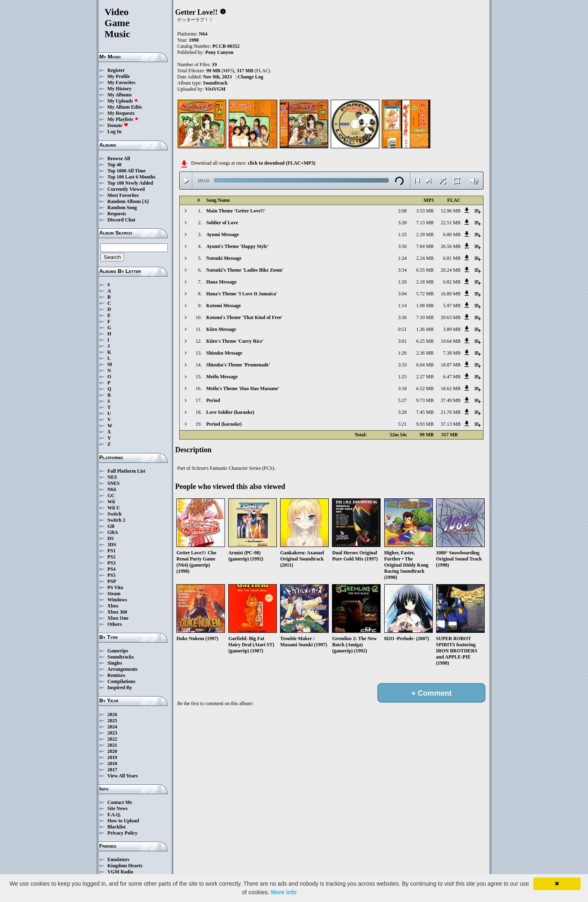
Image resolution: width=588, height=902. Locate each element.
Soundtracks (121, 657)
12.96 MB (451, 211)
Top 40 (115, 165)
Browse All (119, 159)
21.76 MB (451, 412)
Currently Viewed (126, 189)
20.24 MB (451, 270)
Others (115, 624)
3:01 (402, 341)
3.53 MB (425, 211)
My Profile (119, 76)
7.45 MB (425, 412)
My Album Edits (125, 107)
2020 (112, 751)
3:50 (402, 246)
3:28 (402, 223)
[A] (146, 201)
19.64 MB (451, 341)
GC (111, 496)
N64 (112, 489)
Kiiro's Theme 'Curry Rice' (235, 341)
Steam (114, 594)
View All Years (122, 776)
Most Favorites (123, 195)
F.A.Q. (114, 815)
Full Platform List (126, 471)
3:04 (402, 294)
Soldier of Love (222, 223)
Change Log (250, 77)
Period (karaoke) (224, 424)
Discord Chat (121, 220)
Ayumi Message (223, 234)
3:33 (402, 365)
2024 (112, 727)
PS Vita (115, 587)
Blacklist (117, 827)
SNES (114, 483)
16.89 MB (451, 294)
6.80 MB (452, 234)
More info (284, 892)
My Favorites (121, 83)
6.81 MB (452, 258)
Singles (115, 663)
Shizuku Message (224, 353)
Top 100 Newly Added (130, 183)
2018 (112, 764)
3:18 (402, 388)
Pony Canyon (219, 52)
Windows (117, 600)
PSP (112, 581)
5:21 (402, 424)
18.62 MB (451, 388)
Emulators (118, 860)
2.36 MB (425, 353)
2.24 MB (425, 258)
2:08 (402, 211)
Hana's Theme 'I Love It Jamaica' (242, 294)
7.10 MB (425, 317)
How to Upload (123, 821)
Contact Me (120, 802)
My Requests (121, 113)
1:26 (402, 353)
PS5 (111, 575)
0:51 (402, 329)
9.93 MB (425, 424)
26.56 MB (451, 246)
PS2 (111, 557)
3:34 (402, 270)
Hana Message (221, 282)
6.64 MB (425, 365)
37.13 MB (451, 424)
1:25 (402, 234)
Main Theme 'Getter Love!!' (236, 211)
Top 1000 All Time (126, 171)
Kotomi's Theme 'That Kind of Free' (244, 317)
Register (116, 70)
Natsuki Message (224, 258)
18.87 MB (451, 365)
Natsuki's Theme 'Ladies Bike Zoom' (245, 270)
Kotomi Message (224, 306)
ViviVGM (215, 89)
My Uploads (123, 101)
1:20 (402, 282)
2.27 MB (425, 377)
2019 (112, 757)
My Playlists (123, 119)
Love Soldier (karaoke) (230, 412)
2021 (112, 745)
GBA (113, 532)
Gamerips (118, 651)
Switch (115, 514)
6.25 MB (425, 341)
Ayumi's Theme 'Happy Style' (237, 246)
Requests (117, 214)
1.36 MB (425, 329)
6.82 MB (452, 282)
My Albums (120, 95)
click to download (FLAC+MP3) (282, 163)
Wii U (114, 508)
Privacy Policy (122, 833)
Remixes (116, 675)
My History (119, 89)
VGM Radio (120, 872)
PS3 (111, 563)
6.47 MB (452, 377)
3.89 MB (452, 329)
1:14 (402, 306)
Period (213, 400)
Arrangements (122, 669)
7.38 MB (452, 353)
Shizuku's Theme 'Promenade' (238, 365)
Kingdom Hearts (125, 866)
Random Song (122, 208)
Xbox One (118, 618)
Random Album (124, 201)
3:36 (402, 317)
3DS (112, 545)
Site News (118, 808)
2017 (112, 770)
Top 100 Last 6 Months (131, 177)
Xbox (113, 606)
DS (110, 538)
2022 (112, 739)
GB (111, 526)
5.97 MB (452, 306)
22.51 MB (451, 223)
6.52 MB (425, 388)
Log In (114, 132)
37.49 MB (451, 400)
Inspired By (120, 688)
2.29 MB (425, 234)
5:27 (402, 400)
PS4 (111, 569)
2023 (112, 733)
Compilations (121, 681)
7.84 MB (425, 246)
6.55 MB (425, 270)
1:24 (402, 258)
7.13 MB (425, 223)
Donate (118, 125)
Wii (111, 502)
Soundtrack (215, 83)
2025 (112, 721)
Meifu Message (222, 377)
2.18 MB (425, 282)
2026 (112, 714)
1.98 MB (425, 306)
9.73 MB (425, 400)
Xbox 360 (117, 612)
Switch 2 (116, 520)
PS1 (111, 551)
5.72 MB (425, 294)
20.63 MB (451, 317)
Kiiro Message (221, 329)
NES (112, 477)
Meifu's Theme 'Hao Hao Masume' (243, 388)
